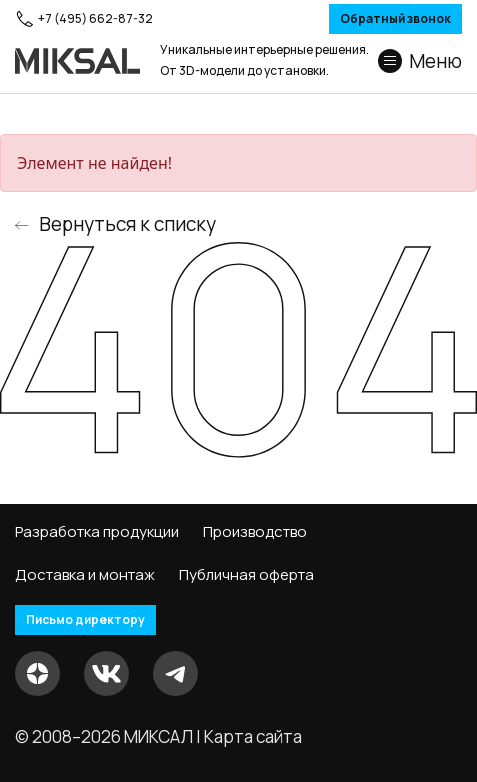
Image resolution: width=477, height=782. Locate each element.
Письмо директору (85, 619)
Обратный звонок (395, 18)
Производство (255, 532)
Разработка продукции (97, 532)
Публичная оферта (246, 575)
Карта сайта (253, 736)
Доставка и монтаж (85, 575)
